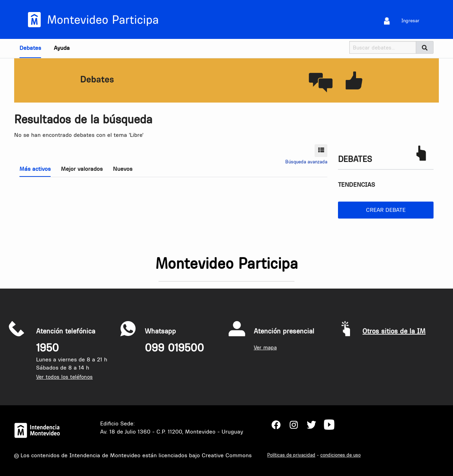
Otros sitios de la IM (394, 331)
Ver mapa (265, 347)
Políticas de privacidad (291, 455)
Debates (30, 48)
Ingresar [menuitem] (410, 21)
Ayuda (62, 48)
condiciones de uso (340, 455)
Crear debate (386, 210)
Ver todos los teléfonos (64, 377)
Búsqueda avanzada (306, 162)
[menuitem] (387, 21)
